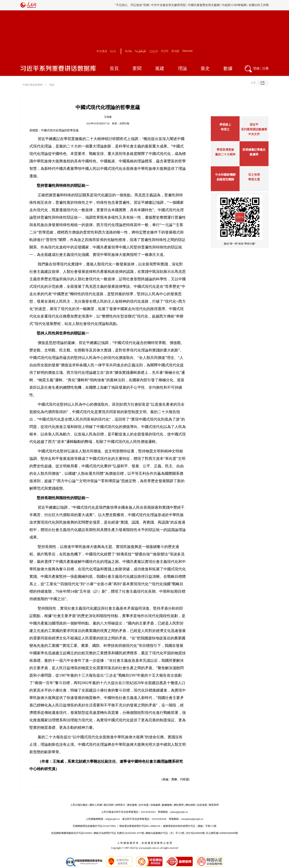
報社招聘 (109, 805)
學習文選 (254, 179)
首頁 (114, 68)
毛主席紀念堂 (221, 5)
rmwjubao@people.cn (192, 819)
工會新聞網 (189, 5)
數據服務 (167, 805)
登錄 (256, 68)
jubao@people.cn (179, 812)
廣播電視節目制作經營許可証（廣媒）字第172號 (190, 826)
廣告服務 (132, 805)
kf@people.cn (113, 819)
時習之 (225, 129)
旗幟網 (154, 5)
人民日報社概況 (79, 805)
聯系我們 (214, 805)
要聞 (137, 68)
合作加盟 (144, 805)
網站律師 (190, 805)
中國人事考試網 (170, 5)
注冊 (265, 68)
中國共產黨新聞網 (32, 85)
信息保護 (202, 805)
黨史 (205, 68)
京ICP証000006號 (195, 833)
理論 (182, 68)
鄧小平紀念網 (260, 5)
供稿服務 (155, 805)
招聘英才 (120, 805)
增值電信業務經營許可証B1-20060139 (140, 826)
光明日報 (124, 123)
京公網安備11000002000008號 (222, 833)
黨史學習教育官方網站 (133, 5)
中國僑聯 (205, 5)
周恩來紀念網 (241, 5)
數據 (228, 68)
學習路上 (225, 125)
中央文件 (254, 134)
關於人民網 (96, 805)
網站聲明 (179, 805)
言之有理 (254, 175)
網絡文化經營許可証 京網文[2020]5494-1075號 (119, 833)
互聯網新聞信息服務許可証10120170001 (94, 826)
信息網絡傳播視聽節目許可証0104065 (72, 833)
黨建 (160, 68)
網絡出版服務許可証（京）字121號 (165, 833)
